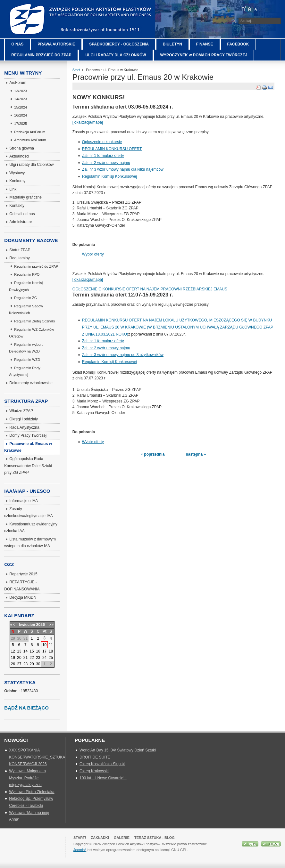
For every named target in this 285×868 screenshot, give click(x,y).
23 (38, 658)
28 (25, 664)
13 (19, 651)
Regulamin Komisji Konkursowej (109, 176)
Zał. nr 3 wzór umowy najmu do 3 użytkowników (123, 355)
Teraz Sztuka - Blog (155, 838)
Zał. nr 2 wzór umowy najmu (106, 163)
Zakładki (100, 838)
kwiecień (27, 625)
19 (13, 658)
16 (38, 651)
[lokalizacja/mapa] (88, 122)
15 (32, 651)
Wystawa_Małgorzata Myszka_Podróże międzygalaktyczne (27, 778)
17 (44, 651)
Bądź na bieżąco (26, 708)
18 (51, 651)
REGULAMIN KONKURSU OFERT (112, 149)
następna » (196, 454)
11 (51, 645)
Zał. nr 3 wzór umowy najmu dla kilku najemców (123, 169)
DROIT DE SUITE (95, 757)
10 (44, 645)
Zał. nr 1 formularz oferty (103, 156)
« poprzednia (153, 454)
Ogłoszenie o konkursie (102, 142)
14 (25, 651)
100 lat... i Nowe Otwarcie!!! (103, 778)
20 (19, 658)
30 (38, 664)
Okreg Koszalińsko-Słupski (102, 764)
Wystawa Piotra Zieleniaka (32, 792)
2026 (41, 625)
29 (32, 664)
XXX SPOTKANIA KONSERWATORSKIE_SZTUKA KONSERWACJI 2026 (37, 757)
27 (19, 664)
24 (44, 658)
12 (13, 651)
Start (76, 70)
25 (51, 658)
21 (25, 658)
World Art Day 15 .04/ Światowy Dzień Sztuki (118, 750)
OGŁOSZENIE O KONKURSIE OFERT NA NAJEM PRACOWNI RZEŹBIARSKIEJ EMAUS (150, 289)
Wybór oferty (93, 254)
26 (13, 664)
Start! (80, 838)
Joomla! (80, 850)
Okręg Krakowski (94, 771)
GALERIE (122, 838)
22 (32, 658)
